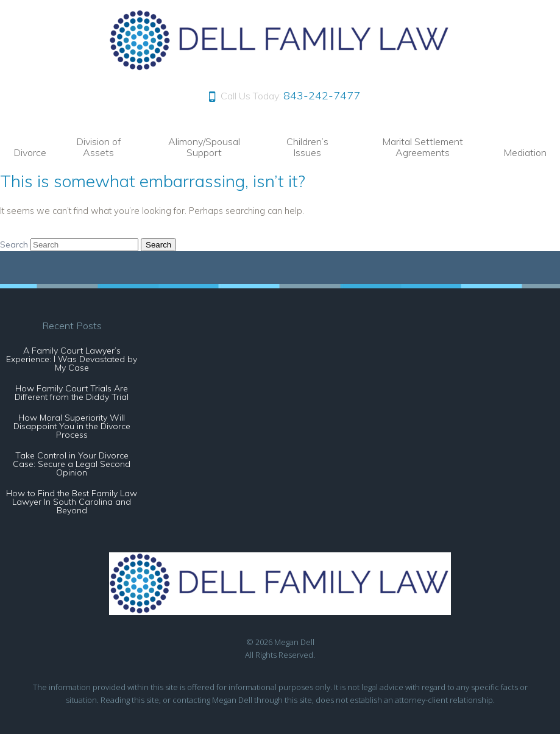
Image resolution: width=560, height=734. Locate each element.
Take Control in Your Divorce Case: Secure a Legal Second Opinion (72, 464)
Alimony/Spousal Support (204, 147)
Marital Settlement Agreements (423, 147)
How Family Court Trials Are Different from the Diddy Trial (72, 393)
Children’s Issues (307, 147)
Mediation (525, 152)
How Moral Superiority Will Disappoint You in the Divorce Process (72, 426)
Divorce (30, 152)
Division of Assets (98, 147)
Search (14, 244)
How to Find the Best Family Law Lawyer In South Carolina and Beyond (72, 502)
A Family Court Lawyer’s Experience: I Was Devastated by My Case (72, 359)
